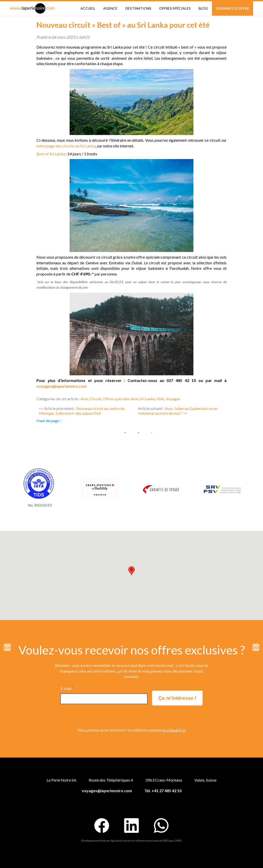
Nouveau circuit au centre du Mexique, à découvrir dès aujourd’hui (82, 411)
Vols (160, 399)
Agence (110, 8)
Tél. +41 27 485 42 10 (163, 791)
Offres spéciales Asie (120, 399)
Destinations (138, 8)
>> (256, 647)
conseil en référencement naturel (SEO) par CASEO (152, 841)
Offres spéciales (175, 8)
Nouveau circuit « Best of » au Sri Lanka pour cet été (123, 25)
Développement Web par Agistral (100, 841)
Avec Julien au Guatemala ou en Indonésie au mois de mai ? (178, 411)
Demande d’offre (233, 8)
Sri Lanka (148, 399)
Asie (84, 399)
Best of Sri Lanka (51, 154)
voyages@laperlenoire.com (62, 386)
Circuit (95, 399)
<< (7, 647)
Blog (203, 8)
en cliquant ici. (174, 730)
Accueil (88, 8)
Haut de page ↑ (49, 420)
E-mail (67, 688)
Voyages (173, 399)
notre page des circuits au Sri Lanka (66, 146)
